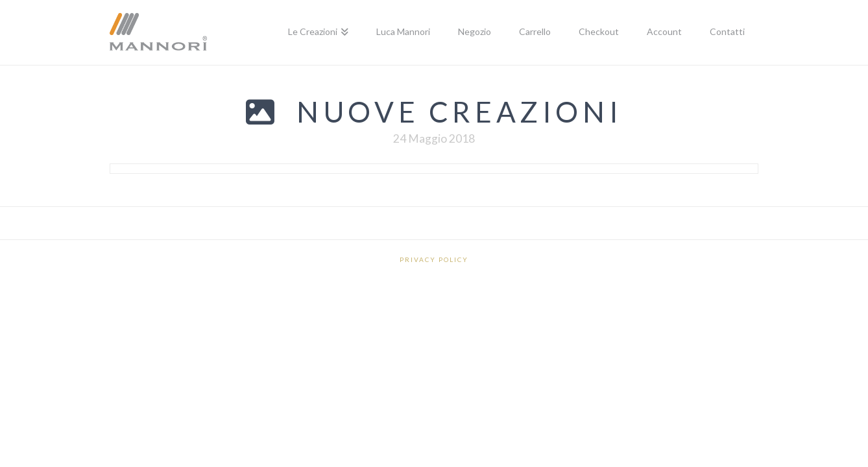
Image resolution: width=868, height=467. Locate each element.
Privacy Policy (434, 259)
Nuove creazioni (459, 112)
